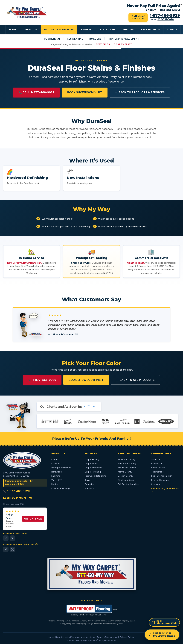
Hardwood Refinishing (96, 476)
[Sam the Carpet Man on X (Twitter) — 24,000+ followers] (12, 549)
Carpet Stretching (93, 468)
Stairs (87, 480)
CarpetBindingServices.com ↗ (165, 490)
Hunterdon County (127, 464)
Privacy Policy (127, 637)
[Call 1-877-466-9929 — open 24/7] (138, 17)
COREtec (56, 464)
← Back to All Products (135, 380)
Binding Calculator (160, 480)
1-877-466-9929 (165, 16)
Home (13, 30)
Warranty (89, 488)
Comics (174, 30)
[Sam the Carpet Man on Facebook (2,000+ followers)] (6, 549)
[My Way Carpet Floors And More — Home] (27, 13)
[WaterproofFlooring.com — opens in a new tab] (92, 610)
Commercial (52, 39)
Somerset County (127, 459)
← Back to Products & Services (140, 92)
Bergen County (125, 476)
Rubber (55, 484)
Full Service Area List (128, 484)
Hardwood (57, 472)
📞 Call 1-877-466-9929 (36, 92)
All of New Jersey (127, 480)
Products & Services (60, 30)
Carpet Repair (91, 464)
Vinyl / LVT (57, 480)
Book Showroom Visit (85, 92)
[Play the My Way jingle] (162, 635)
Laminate (56, 476)
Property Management (123, 39)
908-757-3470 (166, 19)
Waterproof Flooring (61, 468)
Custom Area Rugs (61, 488)
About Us (30, 30)
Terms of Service (105, 637)
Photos (130, 30)
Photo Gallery (158, 468)
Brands (87, 30)
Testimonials (152, 30)
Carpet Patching (93, 472)
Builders (95, 39)
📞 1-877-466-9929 (42, 380)
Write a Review (33, 519)
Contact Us (108, 30)
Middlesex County (127, 468)
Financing (89, 484)
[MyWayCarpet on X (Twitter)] (12, 538)
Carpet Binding (92, 459)
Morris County (125, 472)
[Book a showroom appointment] (164, 622)
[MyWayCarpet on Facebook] (6, 538)
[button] (32, 178)
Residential (75, 39)
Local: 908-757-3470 (18, 498)
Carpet (55, 459)
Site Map (156, 484)
